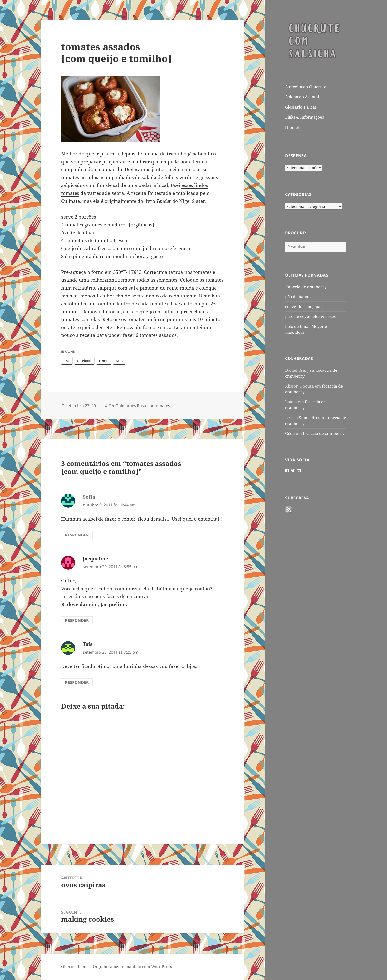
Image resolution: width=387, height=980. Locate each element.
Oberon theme (75, 967)
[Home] (292, 127)
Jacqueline (96, 559)
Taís (88, 644)
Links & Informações (304, 117)
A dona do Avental (302, 97)
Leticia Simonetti (301, 418)
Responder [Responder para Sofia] (77, 535)
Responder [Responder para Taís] (77, 682)
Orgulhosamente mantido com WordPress (132, 967)
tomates (162, 406)
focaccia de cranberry (306, 287)
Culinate (71, 201)
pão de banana (299, 297)
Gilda (290, 433)
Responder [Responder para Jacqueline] (77, 620)
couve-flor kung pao (304, 307)
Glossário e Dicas (301, 107)
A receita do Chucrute (306, 87)
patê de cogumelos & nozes (310, 316)
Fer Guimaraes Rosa (127, 406)
